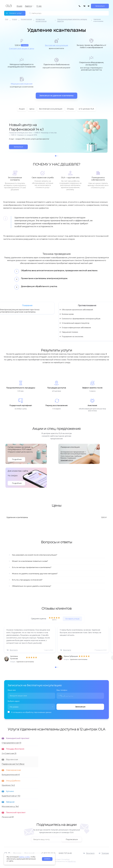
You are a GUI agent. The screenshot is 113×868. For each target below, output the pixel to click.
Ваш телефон (62, 690)
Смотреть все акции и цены (22, 48)
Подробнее (17, 459)
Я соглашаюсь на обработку (31, 712)
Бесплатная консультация (57, 45)
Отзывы (70, 109)
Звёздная (10, 802)
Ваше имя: (12, 690)
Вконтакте (14, 650)
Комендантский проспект (18, 738)
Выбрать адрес (14, 701)
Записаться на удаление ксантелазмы (56, 96)
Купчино (10, 791)
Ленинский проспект (16, 813)
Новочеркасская (13, 770)
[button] (56, 156)
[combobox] (31, 707)
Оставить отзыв (72, 619)
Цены (32, 109)
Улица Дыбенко (13, 781)
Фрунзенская (12, 760)
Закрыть (47, 859)
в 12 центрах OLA (86, 109)
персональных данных (43, 712)
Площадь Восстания (15, 749)
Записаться (100, 6)
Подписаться (72, 839)
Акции (22, 109)
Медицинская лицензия (22, 84)
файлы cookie (24, 857)
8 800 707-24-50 (65, 853)
